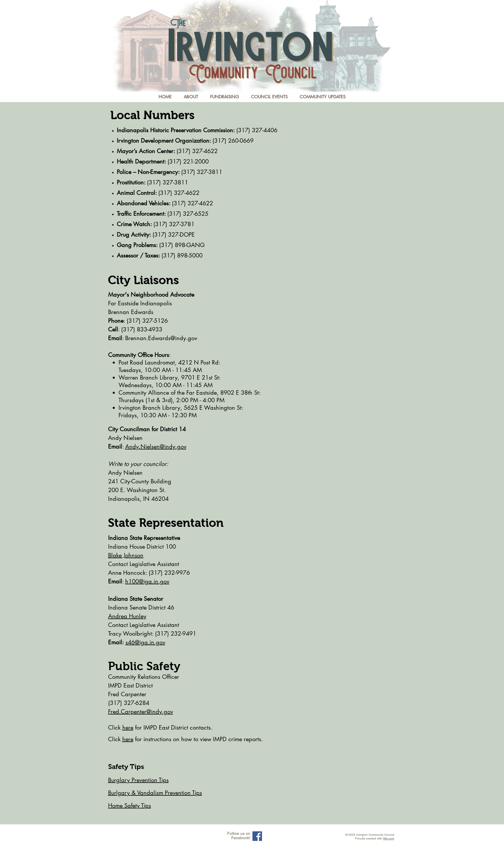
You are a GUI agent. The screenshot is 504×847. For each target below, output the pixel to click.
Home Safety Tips (130, 806)
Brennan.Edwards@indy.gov (161, 338)
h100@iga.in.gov (147, 581)
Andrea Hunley (127, 616)
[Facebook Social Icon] (257, 836)
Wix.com (389, 838)
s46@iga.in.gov (145, 642)
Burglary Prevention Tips (138, 780)
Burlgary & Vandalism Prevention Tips (155, 793)
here (128, 728)
